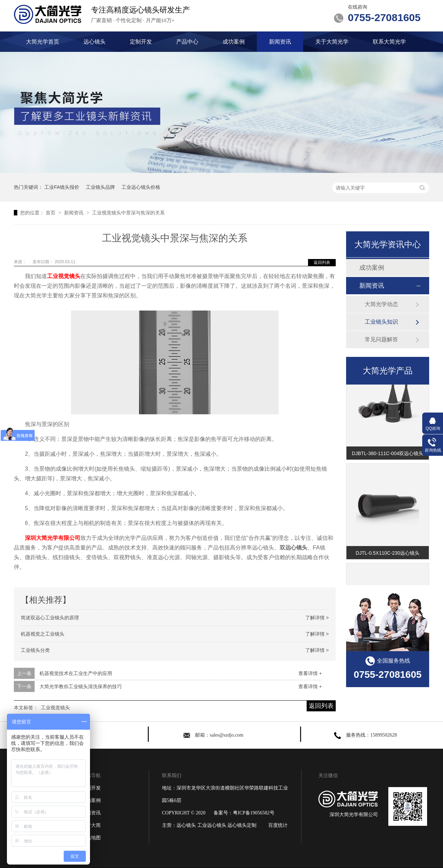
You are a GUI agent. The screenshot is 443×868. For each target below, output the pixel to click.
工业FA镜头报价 (62, 187)
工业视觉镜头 (64, 276)
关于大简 (91, 825)
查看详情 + (310, 673)
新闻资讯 (280, 42)
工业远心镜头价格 (141, 187)
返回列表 (322, 262)
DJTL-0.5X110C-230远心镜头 (388, 554)
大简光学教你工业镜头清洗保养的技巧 (81, 686)
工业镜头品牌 (100, 187)
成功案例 (234, 42)
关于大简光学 (332, 42)
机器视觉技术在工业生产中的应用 (76, 673)
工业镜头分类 (35, 650)
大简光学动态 (381, 304)
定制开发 (141, 42)
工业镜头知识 (381, 322)
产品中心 (187, 42)
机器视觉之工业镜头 (43, 634)
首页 (51, 213)
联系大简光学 (389, 42)
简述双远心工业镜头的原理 (50, 618)
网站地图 (91, 838)
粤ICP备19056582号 (254, 813)
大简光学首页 (43, 42)
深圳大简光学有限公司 (53, 538)
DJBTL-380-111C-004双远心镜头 (388, 455)
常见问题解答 (381, 339)
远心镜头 (94, 42)
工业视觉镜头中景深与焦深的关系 (128, 213)
